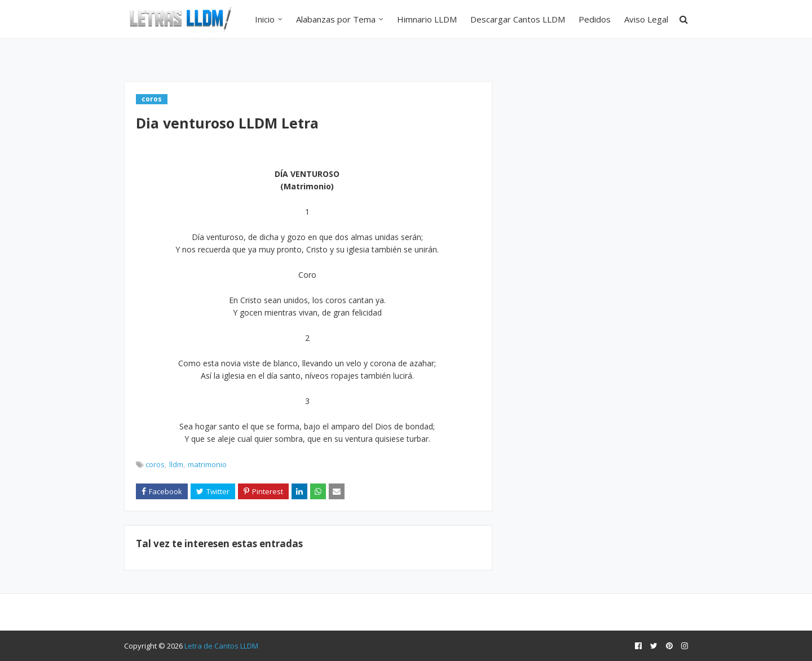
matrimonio (207, 464)
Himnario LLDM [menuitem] (427, 19)
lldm (176, 464)
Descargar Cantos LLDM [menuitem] (518, 19)
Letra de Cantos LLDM (221, 646)
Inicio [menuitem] (265, 19)
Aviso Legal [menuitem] (646, 19)
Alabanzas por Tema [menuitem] (336, 19)
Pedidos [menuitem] (595, 19)
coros (155, 464)
